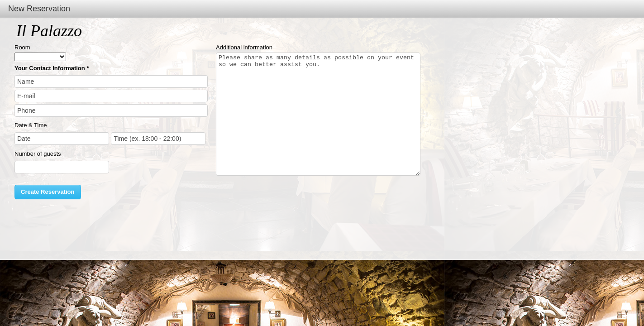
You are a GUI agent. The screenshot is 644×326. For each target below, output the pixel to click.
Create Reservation (48, 192)
